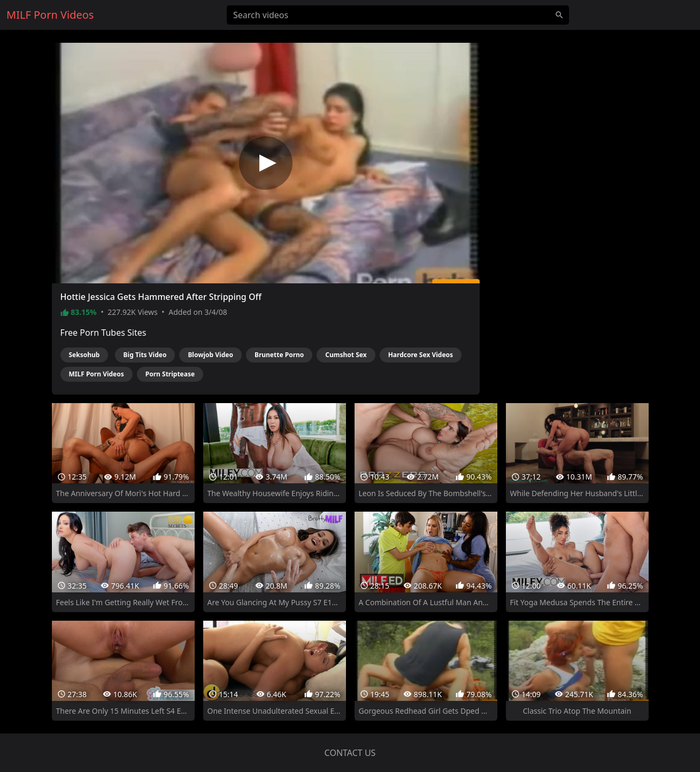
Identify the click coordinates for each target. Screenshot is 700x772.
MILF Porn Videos (97, 374)
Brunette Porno (279, 355)
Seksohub (84, 355)
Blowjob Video (210, 355)
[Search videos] (398, 15)
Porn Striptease (170, 374)
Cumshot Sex (346, 355)
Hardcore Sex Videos (421, 355)
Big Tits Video (145, 355)
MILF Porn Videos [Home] (50, 15)
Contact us (350, 753)
